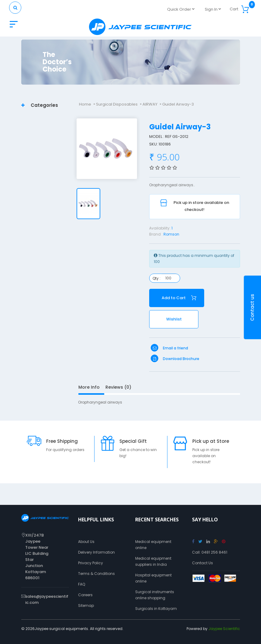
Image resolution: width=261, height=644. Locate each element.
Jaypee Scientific (224, 629)
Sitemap (86, 605)
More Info (89, 387)
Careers (85, 595)
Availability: (160, 228)
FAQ (82, 584)
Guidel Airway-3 (178, 104)
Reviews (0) (118, 387)
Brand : (156, 234)
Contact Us (203, 563)
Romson (171, 234)
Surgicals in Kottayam (156, 609)
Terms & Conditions (96, 574)
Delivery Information (96, 552)
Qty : (156, 278)
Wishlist (174, 319)
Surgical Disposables (117, 104)
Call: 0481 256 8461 (210, 552)
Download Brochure (175, 359)
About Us (86, 542)
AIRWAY (150, 104)
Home (85, 104)
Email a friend (169, 348)
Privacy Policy (91, 563)
